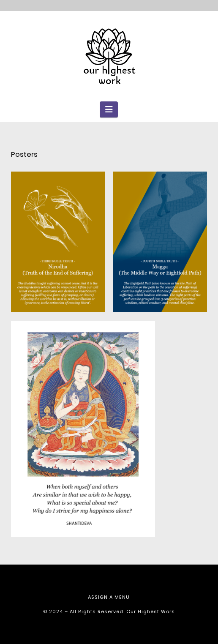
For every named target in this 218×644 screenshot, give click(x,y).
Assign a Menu (109, 597)
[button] (109, 109)
